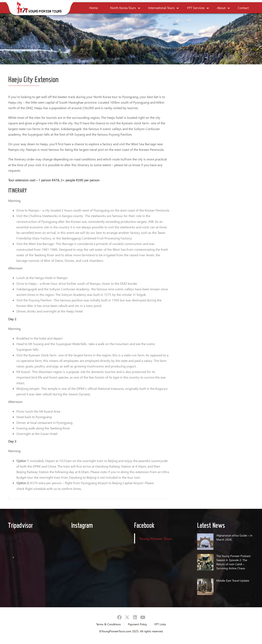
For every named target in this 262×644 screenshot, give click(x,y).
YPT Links (160, 624)
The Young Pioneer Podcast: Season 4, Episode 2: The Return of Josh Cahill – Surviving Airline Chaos (234, 562)
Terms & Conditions (108, 624)
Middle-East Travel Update (233, 581)
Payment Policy (137, 624)
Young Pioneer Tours (156, 538)
